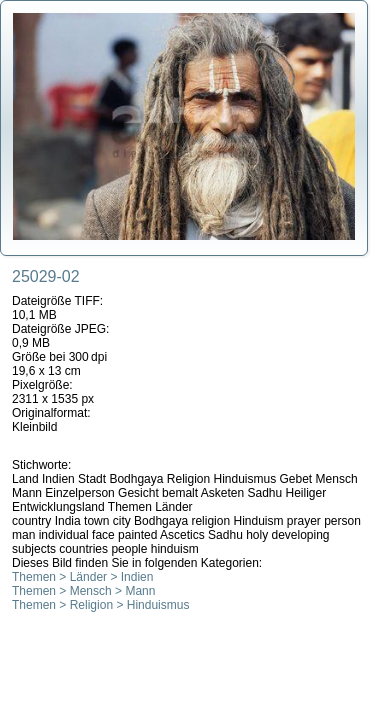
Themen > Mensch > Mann (83, 591)
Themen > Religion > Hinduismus (100, 605)
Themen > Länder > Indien (82, 577)
